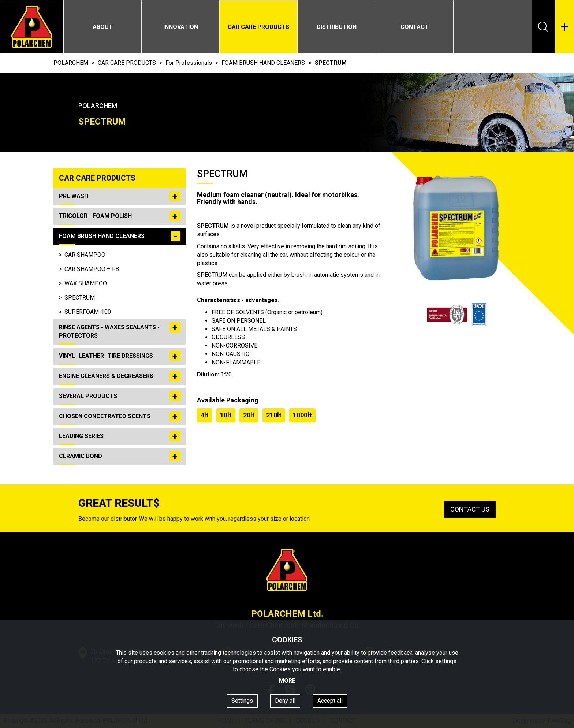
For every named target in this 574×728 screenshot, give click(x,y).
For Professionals (189, 63)
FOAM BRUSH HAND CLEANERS (263, 63)
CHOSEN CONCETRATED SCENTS (120, 416)
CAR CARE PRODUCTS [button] (258, 27)
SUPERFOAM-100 (88, 312)
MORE (287, 681)
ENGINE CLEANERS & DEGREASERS (120, 376)
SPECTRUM (80, 298)
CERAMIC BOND (120, 456)
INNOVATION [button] (181, 27)
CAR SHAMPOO (85, 255)
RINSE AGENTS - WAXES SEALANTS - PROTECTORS (120, 330)
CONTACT (415, 27)
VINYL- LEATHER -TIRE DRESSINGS (120, 356)
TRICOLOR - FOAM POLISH (120, 216)
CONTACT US (470, 509)
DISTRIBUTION (337, 27)
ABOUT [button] (103, 27)
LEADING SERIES (120, 436)
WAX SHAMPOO (86, 283)
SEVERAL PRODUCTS (120, 396)
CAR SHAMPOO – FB (92, 269)
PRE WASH (120, 196)
